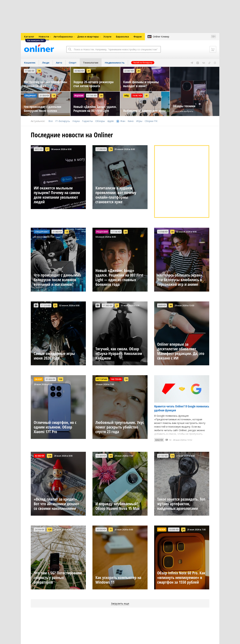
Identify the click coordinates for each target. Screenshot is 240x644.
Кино (131, 121)
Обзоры (100, 121)
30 (101, 96)
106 (50, 456)
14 (170, 440)
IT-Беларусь (63, 121)
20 (138, 71)
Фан (123, 121)
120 (50, 529)
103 (60, 379)
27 (47, 149)
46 (171, 305)
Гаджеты (87, 121)
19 (172, 456)
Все (51, 121)
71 (111, 529)
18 (54, 96)
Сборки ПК (151, 121)
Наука (76, 121)
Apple (111, 121)
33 (172, 232)
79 (39, 71)
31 (89, 71)
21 (117, 305)
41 (147, 96)
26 (183, 529)
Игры (139, 121)
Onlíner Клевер (161, 37)
